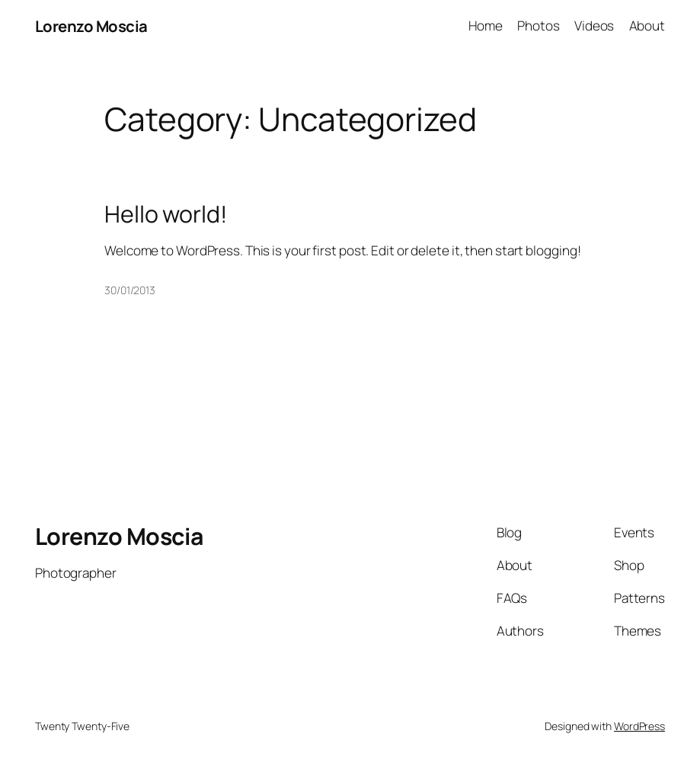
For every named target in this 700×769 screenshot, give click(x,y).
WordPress (639, 726)
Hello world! (166, 214)
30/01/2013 (130, 290)
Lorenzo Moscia (91, 26)
